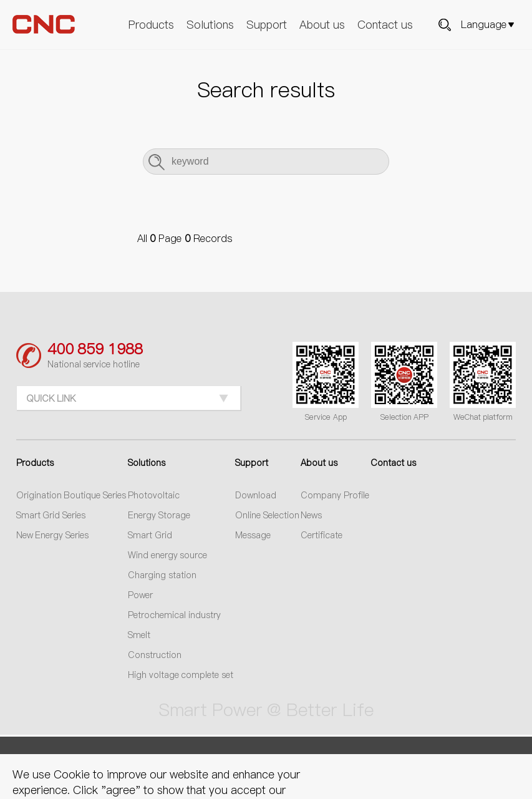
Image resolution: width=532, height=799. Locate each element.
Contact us (385, 25)
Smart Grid (150, 535)
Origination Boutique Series (71, 495)
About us (322, 25)
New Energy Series (53, 535)
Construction (155, 655)
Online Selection (267, 515)
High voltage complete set (181, 675)
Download (256, 495)
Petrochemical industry (174, 615)
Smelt (139, 635)
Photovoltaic (154, 495)
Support (267, 25)
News (311, 515)
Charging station (162, 575)
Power (140, 595)
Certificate (322, 535)
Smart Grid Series (51, 515)
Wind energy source (168, 555)
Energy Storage (159, 515)
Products (151, 25)
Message (253, 535)
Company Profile (335, 495)
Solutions (210, 25)
